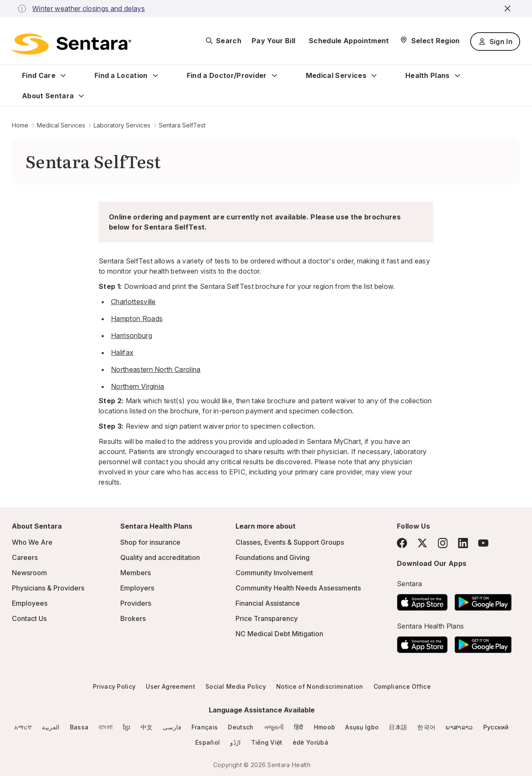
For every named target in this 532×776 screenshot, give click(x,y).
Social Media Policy (236, 686)
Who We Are (32, 542)
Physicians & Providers (48, 588)
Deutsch (241, 727)
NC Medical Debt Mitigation (279, 634)
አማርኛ (23, 727)
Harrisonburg (132, 335)
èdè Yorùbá (310, 742)
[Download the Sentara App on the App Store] (422, 600)
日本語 (398, 727)
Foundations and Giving (273, 557)
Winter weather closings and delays (89, 8)
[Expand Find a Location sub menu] (155, 75)
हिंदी (299, 727)
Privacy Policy (114, 686)
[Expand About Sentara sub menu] (81, 96)
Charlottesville (133, 302)
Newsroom (29, 573)
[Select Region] (430, 41)
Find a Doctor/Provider (227, 75)
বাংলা (106, 727)
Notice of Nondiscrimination (320, 686)
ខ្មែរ (127, 727)
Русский (496, 727)
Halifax (122, 352)
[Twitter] (422, 543)
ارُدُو (235, 742)
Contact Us (29, 618)
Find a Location (121, 75)
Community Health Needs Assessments (298, 588)
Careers (25, 557)
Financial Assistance (268, 603)
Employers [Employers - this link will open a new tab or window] (137, 588)
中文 (147, 727)
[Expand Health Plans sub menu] (457, 75)
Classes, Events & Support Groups (290, 542)
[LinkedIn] (463, 543)
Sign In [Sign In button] (495, 42)
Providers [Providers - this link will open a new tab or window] (136, 603)
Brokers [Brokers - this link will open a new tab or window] (133, 618)
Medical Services (336, 75)
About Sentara (48, 96)
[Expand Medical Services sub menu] (374, 75)
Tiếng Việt (267, 742)
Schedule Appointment (349, 41)
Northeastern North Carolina (156, 369)
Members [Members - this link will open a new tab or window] (136, 573)
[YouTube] (483, 543)
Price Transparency (267, 618)
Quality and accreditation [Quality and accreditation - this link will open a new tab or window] (160, 557)
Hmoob (325, 727)
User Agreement (170, 686)
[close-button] (509, 8)
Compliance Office (402, 686)
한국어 (426, 727)
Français (205, 727)
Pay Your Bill (273, 41)
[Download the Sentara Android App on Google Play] (483, 600)
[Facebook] (402, 543)
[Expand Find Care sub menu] (63, 75)
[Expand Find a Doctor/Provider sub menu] (274, 75)
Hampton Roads (137, 319)
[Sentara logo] (72, 44)
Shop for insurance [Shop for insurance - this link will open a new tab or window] (150, 542)
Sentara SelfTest (182, 125)
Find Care (39, 75)
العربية (51, 727)
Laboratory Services (122, 125)
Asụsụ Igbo (362, 727)
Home (20, 125)
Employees (30, 603)
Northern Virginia (137, 386)
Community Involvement (274, 573)
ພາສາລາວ (459, 727)
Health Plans (428, 75)
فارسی (172, 727)
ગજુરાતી (274, 727)
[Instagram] (443, 543)
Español (208, 742)
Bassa (79, 727)
